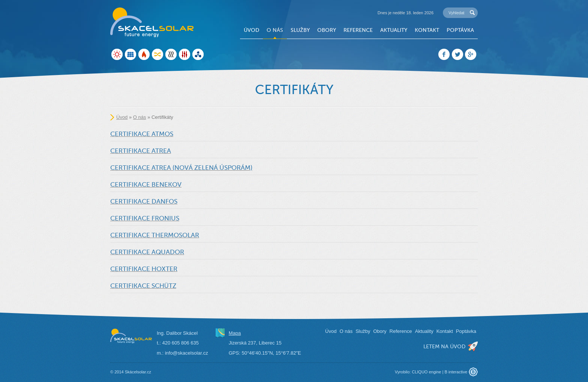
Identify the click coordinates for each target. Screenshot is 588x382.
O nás (275, 30)
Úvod (251, 30)
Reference (358, 30)
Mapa (235, 333)
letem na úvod (444, 346)
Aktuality (394, 30)
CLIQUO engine (426, 372)
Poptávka (460, 30)
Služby (300, 30)
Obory (327, 30)
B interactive (456, 372)
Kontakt (427, 30)
